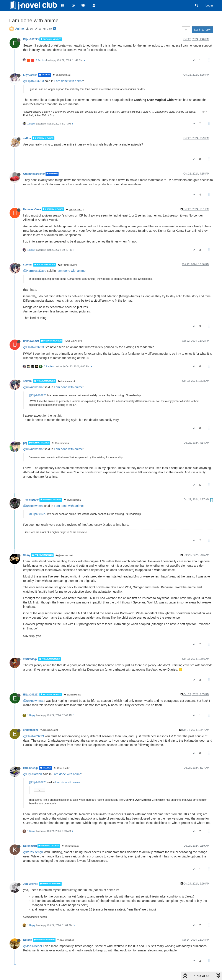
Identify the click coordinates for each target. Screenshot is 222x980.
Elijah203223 (31, 39)
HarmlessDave (32, 209)
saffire (27, 138)
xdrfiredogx (30, 659)
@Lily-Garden (33, 774)
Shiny (27, 555)
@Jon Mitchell (65, 940)
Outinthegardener (34, 174)
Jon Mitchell (31, 884)
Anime (20, 29)
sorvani (28, 265)
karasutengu (31, 768)
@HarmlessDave (67, 265)
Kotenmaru (30, 846)
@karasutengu (70, 846)
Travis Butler (31, 500)
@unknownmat (66, 381)
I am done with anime (69, 81)
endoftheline (31, 730)
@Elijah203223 (62, 75)
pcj (25, 443)
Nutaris (28, 940)
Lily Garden (30, 75)
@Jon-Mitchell (33, 946)
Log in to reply (202, 30)
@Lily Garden (62, 768)
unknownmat (31, 341)
